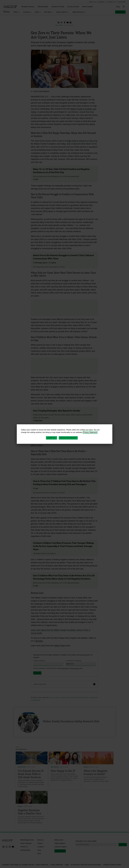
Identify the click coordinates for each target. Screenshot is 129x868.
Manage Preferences (68, 438)
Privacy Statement (90, 432)
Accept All (51, 438)
